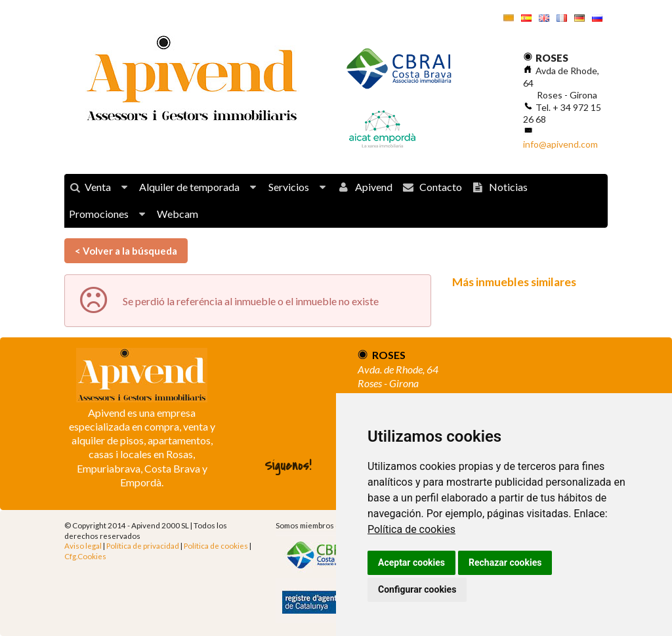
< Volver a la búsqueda (126, 251)
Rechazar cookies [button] (505, 562)
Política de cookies (411, 529)
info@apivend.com (560, 144)
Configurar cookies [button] (417, 589)
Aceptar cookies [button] (411, 562)
